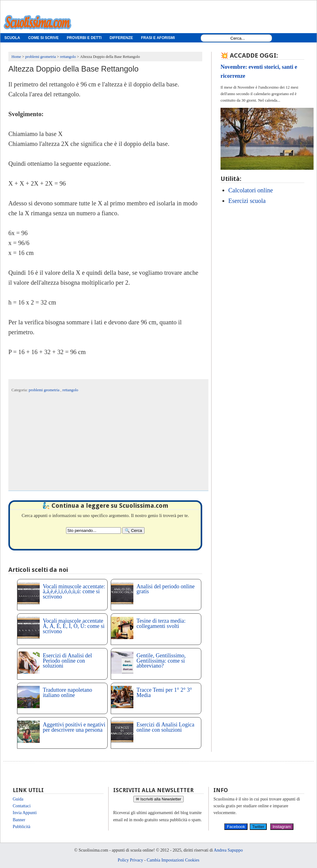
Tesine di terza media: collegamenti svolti (161, 623)
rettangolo (70, 390)
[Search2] (94, 530)
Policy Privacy (130, 860)
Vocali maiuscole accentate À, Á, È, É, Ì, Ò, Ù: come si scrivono (74, 626)
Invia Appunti (25, 813)
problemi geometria (45, 390)
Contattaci (22, 806)
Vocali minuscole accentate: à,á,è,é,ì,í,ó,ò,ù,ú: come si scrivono (74, 592)
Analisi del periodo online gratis (165, 589)
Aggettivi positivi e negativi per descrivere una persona (74, 727)
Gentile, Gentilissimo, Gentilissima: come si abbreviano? (161, 661)
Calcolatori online (251, 190)
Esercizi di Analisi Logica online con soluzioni (165, 727)
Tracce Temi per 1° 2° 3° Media (164, 693)
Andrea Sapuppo (228, 850)
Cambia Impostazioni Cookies (173, 860)
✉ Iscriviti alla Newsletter (159, 799)
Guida (18, 799)
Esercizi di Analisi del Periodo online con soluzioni (67, 661)
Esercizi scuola (247, 201)
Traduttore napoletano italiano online (67, 693)
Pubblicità (22, 827)
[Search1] (238, 38)
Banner (19, 820)
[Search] (133, 530)
